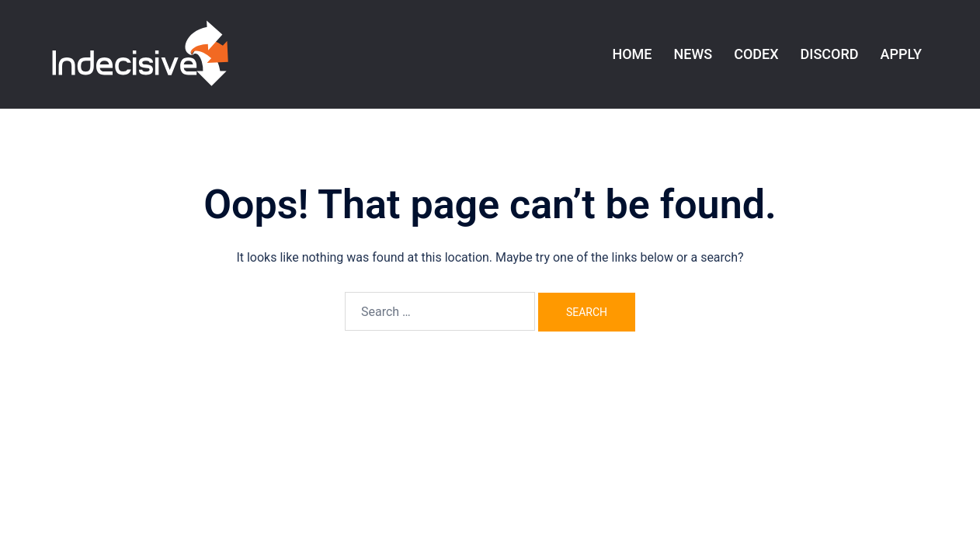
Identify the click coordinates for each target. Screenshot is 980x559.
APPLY (901, 54)
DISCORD (830, 54)
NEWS (693, 54)
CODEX (756, 54)
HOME (632, 54)
